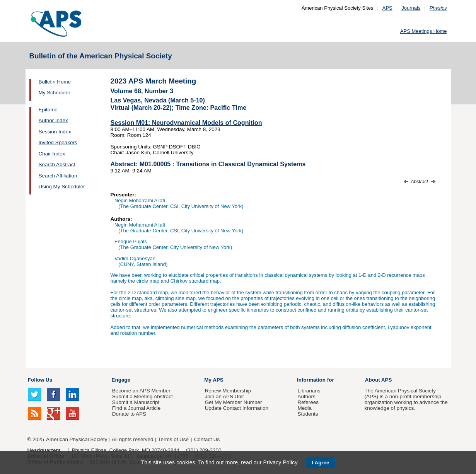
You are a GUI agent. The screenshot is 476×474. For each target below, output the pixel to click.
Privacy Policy (280, 462)
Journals (411, 8)
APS (387, 8)
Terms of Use (173, 439)
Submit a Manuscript (136, 402)
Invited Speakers (58, 142)
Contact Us (207, 439)
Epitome (48, 110)
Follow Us (40, 380)
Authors (306, 396)
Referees (308, 402)
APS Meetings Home (424, 31)
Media (305, 408)
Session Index (55, 132)
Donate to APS (129, 414)
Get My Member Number (234, 402)
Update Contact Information (237, 408)
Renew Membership (228, 391)
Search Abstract (57, 165)
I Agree (321, 463)
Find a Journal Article (136, 408)
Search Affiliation (58, 176)
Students (308, 414)
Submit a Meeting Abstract (142, 396)
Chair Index (52, 154)
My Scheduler (55, 93)
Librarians (309, 391)
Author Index (53, 120)
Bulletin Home (55, 82)
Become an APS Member (141, 391)
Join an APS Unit (224, 396)
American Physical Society (77, 439)
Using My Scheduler (62, 187)
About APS (379, 380)
